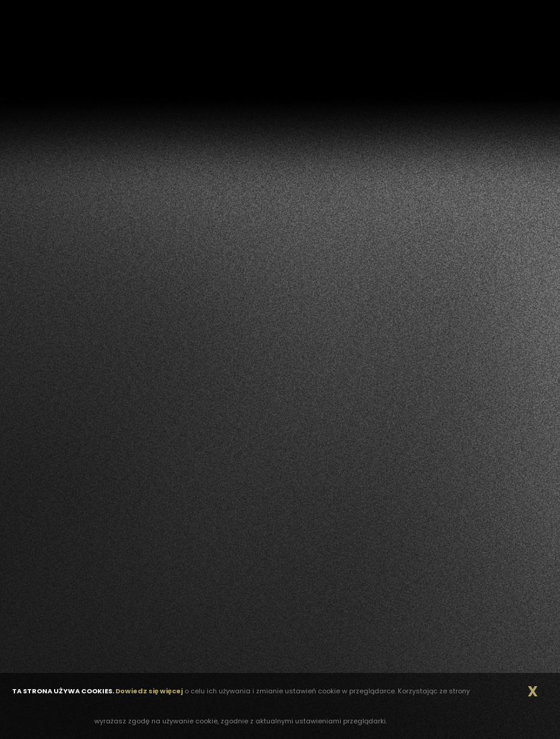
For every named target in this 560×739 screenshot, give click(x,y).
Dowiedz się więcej (149, 691)
